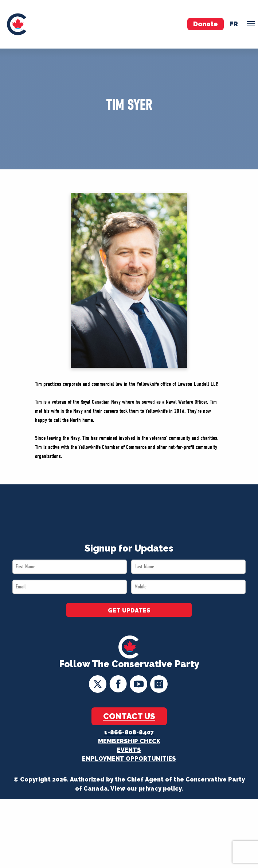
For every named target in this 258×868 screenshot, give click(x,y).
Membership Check (129, 741)
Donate (206, 24)
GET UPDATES (129, 610)
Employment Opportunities (129, 759)
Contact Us (129, 716)
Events (129, 750)
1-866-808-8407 (129, 732)
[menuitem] (17, 24)
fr (234, 24)
